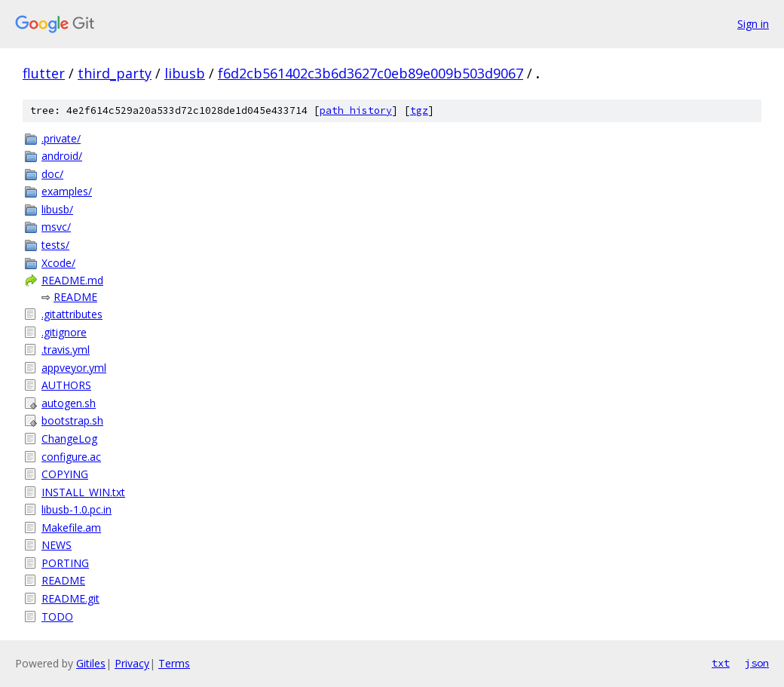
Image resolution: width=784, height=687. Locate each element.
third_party (115, 73)
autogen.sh (69, 403)
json (757, 663)
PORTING (65, 563)
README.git (70, 598)
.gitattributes (72, 314)
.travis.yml (66, 350)
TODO (57, 616)
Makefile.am (71, 528)
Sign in (753, 24)
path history (356, 110)
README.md (72, 280)
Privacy (132, 663)
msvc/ (56, 227)
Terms (174, 663)
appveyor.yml (74, 368)
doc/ (52, 174)
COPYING (65, 474)
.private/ (61, 138)
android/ (62, 156)
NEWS (57, 545)
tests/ (55, 245)
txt (721, 663)
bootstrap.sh (72, 420)
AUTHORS (66, 385)
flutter (44, 73)
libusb (185, 73)
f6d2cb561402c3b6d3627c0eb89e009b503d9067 (371, 73)
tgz (419, 110)
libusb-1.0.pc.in (77, 509)
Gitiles (91, 663)
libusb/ (57, 209)
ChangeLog (69, 439)
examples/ (67, 191)
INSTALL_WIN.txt (83, 492)
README (75, 297)
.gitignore (64, 332)
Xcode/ (58, 263)
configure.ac (71, 457)
